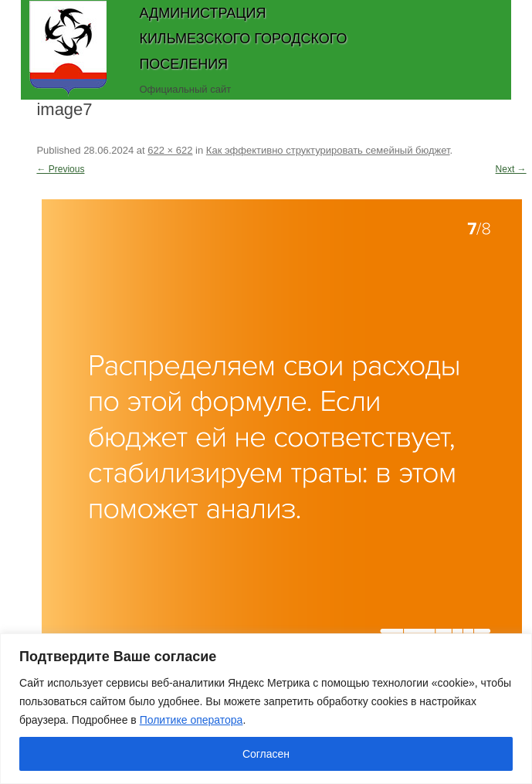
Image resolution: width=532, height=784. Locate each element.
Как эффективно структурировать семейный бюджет (328, 150)
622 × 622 (170, 150)
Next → (511, 169)
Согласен (266, 754)
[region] (266, 709)
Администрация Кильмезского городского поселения (243, 39)
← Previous (60, 169)
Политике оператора (191, 720)
